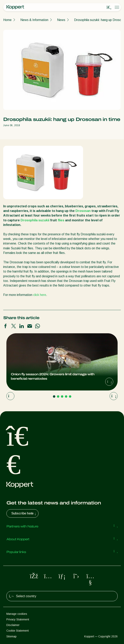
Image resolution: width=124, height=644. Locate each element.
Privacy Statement (18, 619)
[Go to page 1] (54, 396)
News (61, 20)
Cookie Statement (18, 631)
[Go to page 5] (70, 396)
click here (40, 295)
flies (61, 220)
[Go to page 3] (62, 396)
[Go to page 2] (58, 396)
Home (7, 20)
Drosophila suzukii (35, 220)
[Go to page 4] (66, 396)
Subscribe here (24, 513)
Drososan (83, 211)
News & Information (34, 20)
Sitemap (11, 636)
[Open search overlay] (109, 7)
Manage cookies (17, 614)
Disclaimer (13, 625)
